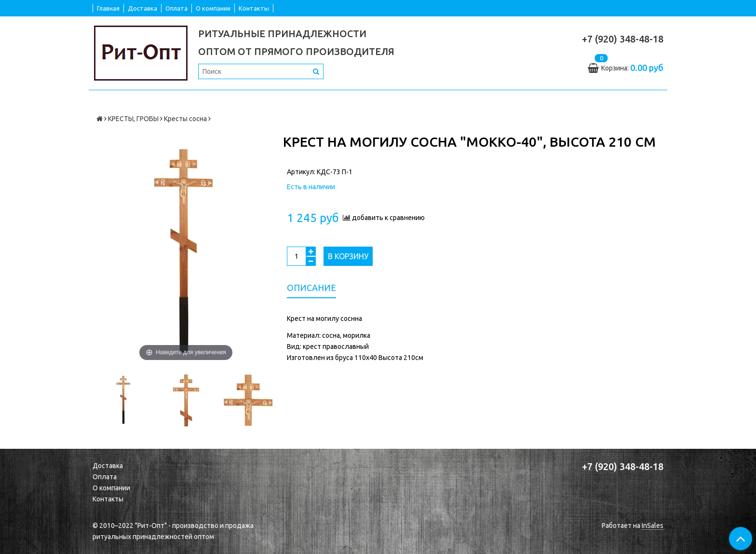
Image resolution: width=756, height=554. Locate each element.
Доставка (142, 8)
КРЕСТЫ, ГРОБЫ (133, 119)
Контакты (254, 8)
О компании (213, 8)
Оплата (176, 8)
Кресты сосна (185, 119)
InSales (653, 526)
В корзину (348, 256)
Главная (108, 8)
